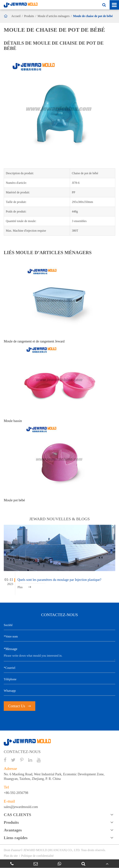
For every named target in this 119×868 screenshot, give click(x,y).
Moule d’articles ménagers (54, 16)
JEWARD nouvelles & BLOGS (59, 519)
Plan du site (11, 856)
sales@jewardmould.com (21, 807)
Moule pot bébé (14, 500)
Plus (24, 587)
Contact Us (20, 706)
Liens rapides (16, 838)
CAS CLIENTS (17, 815)
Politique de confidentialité (37, 856)
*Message (11, 649)
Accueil (16, 16)
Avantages (13, 830)
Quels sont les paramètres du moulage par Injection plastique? (59, 580)
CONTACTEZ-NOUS (22, 752)
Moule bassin (13, 421)
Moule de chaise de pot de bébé (93, 16)
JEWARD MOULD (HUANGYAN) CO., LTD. (52, 850)
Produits (29, 16)
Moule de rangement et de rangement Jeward (34, 341)
